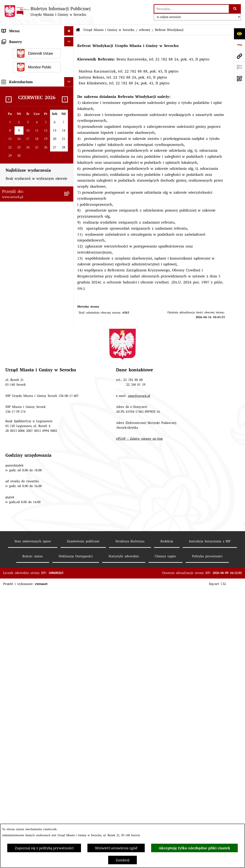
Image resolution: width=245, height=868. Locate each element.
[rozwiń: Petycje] (70, 338)
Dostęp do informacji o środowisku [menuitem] (32, 381)
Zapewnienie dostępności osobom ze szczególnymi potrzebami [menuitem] (31, 460)
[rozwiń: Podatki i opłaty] (70, 252)
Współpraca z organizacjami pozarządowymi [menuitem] (26, 350)
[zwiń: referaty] (70, 112)
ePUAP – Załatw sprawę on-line (140, 778)
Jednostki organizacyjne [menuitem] (22, 196)
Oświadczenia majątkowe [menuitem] (23, 233)
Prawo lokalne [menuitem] (14, 243)
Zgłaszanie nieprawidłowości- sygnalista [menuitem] (27, 475)
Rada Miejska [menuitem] (13, 205)
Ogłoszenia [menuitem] (11, 261)
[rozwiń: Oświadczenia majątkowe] (70, 233)
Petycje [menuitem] (8, 338)
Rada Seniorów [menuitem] (14, 224)
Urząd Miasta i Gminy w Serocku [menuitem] (30, 40)
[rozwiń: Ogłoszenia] (70, 261)
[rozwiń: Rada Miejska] (70, 205)
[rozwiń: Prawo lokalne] (70, 243)
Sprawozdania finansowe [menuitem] (23, 304)
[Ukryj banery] (69, 504)
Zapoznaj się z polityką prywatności (44, 848)
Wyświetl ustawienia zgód (116, 848)
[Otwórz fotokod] (239, 79)
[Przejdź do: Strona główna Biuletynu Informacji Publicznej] (78, 30)
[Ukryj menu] (69, 31)
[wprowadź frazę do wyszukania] (192, 9)
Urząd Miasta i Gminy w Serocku (109, 30)
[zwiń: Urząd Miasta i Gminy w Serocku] (70, 40)
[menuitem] (37, 52)
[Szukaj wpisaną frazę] (235, 9)
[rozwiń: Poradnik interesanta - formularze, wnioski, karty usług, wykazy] (70, 280)
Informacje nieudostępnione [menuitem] (26, 362)
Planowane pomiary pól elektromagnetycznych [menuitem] (22, 490)
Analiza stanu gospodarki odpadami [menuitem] (32, 400)
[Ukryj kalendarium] (69, 544)
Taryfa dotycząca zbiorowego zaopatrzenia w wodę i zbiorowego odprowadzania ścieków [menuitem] (31, 415)
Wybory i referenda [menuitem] (18, 372)
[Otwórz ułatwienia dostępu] (239, 34)
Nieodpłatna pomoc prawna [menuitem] (25, 430)
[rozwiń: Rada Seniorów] (70, 224)
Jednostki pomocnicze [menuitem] (20, 215)
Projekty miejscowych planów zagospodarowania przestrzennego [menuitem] (31, 326)
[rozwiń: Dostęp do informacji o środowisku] (70, 381)
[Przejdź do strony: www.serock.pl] (239, 56)
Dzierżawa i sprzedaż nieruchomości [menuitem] (33, 271)
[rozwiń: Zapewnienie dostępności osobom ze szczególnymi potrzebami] (70, 458)
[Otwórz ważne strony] (239, 67)
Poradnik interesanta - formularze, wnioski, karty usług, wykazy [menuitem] (31, 283)
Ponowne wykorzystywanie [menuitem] (25, 439)
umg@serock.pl (139, 734)
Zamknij (122, 860)
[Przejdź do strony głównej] (47, 11)
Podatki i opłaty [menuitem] (15, 252)
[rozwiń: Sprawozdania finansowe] (70, 304)
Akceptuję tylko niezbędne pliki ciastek (194, 848)
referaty (145, 30)
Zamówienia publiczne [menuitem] (21, 314)
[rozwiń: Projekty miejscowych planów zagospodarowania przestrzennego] (70, 323)
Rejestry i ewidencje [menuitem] (19, 390)
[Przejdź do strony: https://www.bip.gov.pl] (239, 45)
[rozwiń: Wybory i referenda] (70, 372)
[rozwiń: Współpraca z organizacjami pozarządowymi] (70, 347)
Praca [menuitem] (6, 295)
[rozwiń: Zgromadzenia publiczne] (70, 448)
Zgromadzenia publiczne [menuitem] (23, 448)
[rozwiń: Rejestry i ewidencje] (70, 390)
